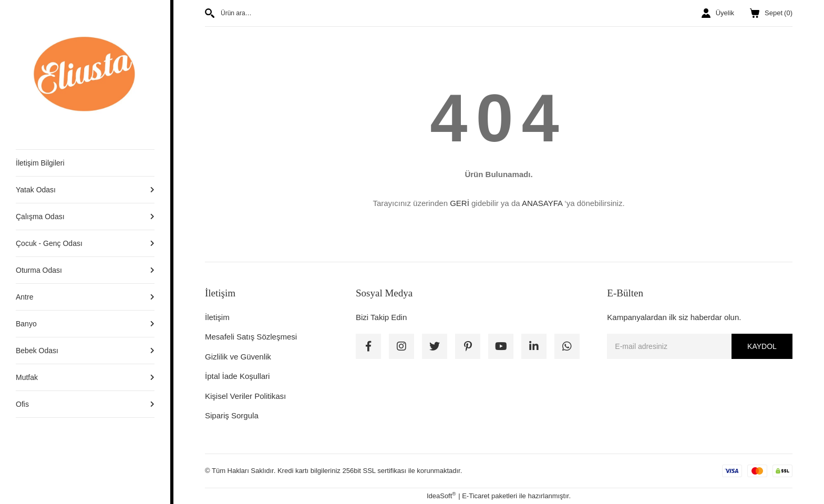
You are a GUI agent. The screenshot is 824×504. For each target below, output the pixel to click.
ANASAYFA (542, 203)
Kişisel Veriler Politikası (245, 396)
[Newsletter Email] (700, 346)
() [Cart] (771, 13)
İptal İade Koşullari (237, 376)
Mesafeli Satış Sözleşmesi (251, 337)
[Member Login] (718, 13)
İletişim (217, 317)
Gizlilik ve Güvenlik (238, 357)
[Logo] (85, 74)
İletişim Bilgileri (40, 163)
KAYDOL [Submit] (762, 346)
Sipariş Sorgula (232, 415)
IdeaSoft (441, 495)
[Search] (348, 13)
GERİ (460, 203)
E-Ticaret (476, 496)
